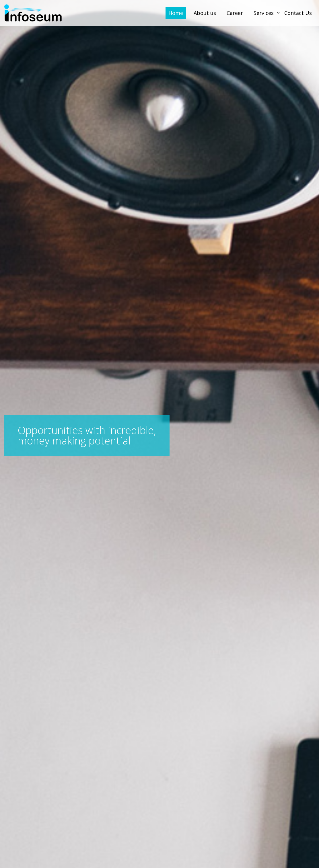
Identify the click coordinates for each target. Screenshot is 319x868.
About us (205, 13)
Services (264, 13)
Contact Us (298, 13)
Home (176, 13)
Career (235, 13)
